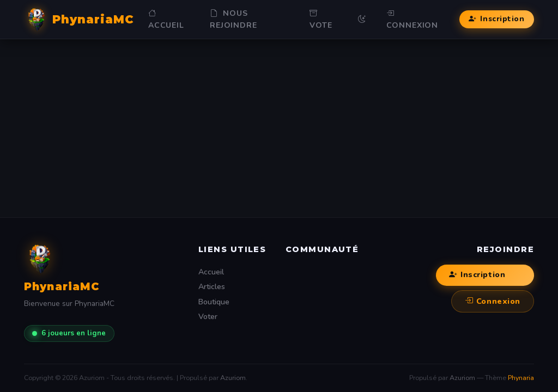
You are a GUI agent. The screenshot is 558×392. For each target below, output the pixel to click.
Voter (208, 317)
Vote (321, 19)
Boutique (214, 302)
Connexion (413, 19)
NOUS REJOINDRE (233, 19)
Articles (212, 287)
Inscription (496, 19)
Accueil (166, 19)
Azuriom (233, 378)
